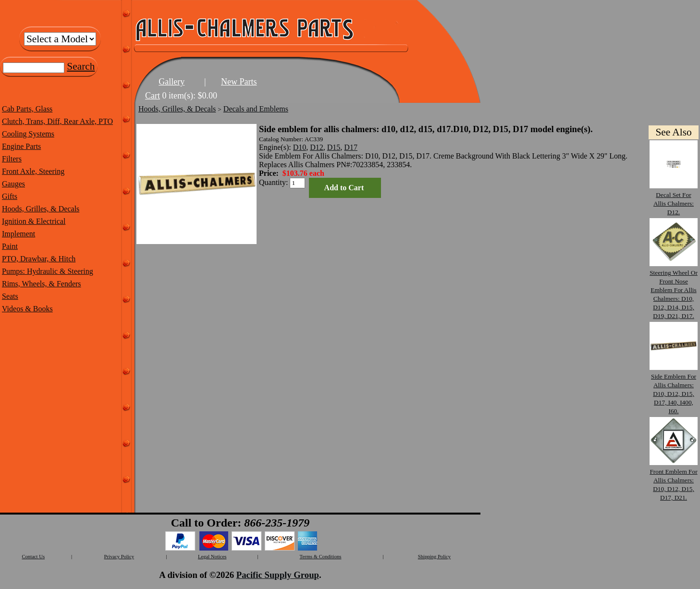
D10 (300, 147)
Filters (12, 159)
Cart (153, 96)
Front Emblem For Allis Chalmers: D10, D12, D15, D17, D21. (674, 480)
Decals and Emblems (256, 109)
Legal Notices (212, 557)
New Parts (239, 82)
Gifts (10, 196)
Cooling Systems (28, 134)
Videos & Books (27, 309)
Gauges (13, 184)
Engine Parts (21, 146)
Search (81, 66)
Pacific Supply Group (278, 575)
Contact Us (33, 557)
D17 (351, 147)
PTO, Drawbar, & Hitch (39, 259)
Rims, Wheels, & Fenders (42, 284)
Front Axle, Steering (33, 171)
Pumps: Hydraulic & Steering (48, 271)
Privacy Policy (119, 557)
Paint (10, 246)
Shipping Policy (434, 557)
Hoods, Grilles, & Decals (41, 209)
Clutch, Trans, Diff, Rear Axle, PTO (57, 121)
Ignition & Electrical (34, 221)
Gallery (172, 82)
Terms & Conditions (321, 557)
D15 (334, 147)
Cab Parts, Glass (27, 109)
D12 (317, 147)
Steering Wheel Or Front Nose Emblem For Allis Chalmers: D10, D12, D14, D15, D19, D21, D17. (674, 290)
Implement (18, 234)
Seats (10, 296)
